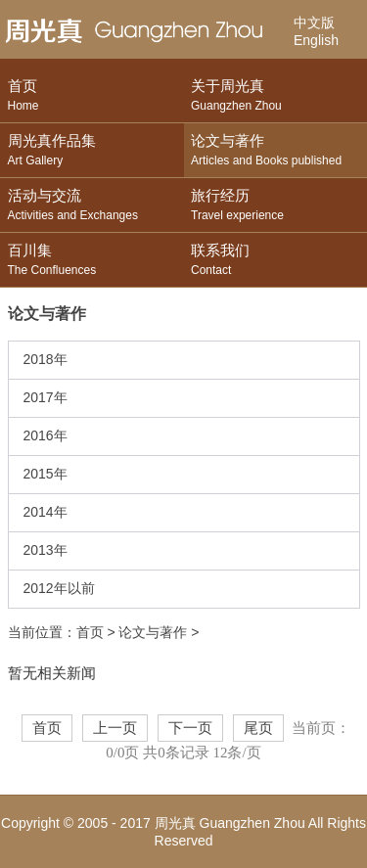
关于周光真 (275, 96)
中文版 (314, 23)
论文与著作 (275, 151)
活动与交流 (92, 206)
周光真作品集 (92, 151)
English (316, 40)
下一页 (190, 728)
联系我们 (275, 261)
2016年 (46, 435)
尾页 (258, 728)
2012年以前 (59, 588)
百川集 (92, 261)
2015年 (46, 474)
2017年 (46, 397)
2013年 (46, 550)
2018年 (46, 359)
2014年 (46, 512)
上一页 (115, 728)
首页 (92, 96)
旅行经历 (275, 206)
